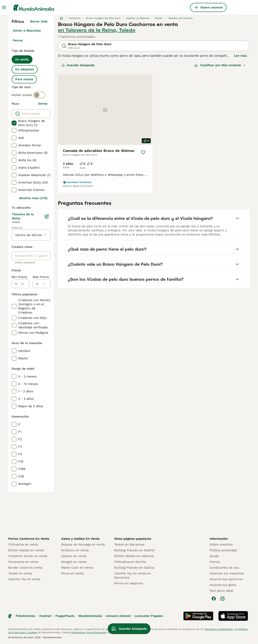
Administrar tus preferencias (89, 632)
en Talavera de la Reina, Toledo (97, 30)
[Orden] (220, 65)
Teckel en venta (20, 573)
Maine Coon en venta (77, 568)
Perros (18, 40)
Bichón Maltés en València (134, 556)
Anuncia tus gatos (223, 585)
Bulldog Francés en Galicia (134, 568)
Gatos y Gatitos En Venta (80, 539)
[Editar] (47, 216)
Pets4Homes (25, 616)
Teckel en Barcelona (129, 545)
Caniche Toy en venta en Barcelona (133, 575)
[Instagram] (222, 599)
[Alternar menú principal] (4, 7)
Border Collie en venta (25, 568)
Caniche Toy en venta (24, 579)
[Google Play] (198, 616)
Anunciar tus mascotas (227, 573)
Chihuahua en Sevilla (130, 562)
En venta (22, 59)
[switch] (39, 95)
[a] (44, 284)
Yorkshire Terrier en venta (28, 556)
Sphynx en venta (74, 556)
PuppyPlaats (65, 616)
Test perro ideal (221, 591)
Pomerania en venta (23, 562)
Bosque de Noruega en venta (83, 545)
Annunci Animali (118, 616)
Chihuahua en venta (23, 545)
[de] (23, 284)
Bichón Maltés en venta (26, 550)
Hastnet (45, 616)
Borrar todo (39, 21)
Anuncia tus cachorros (226, 579)
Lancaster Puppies (149, 616)
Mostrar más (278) (33, 198)
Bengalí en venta (74, 562)
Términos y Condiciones (219, 629)
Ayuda (214, 556)
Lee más (240, 56)
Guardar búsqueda (78, 65)
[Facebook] (214, 599)
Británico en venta (75, 550)
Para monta (24, 79)
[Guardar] (143, 152)
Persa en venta (72, 573)
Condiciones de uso (224, 568)
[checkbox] (14, 123)
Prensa (215, 562)
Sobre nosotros (221, 545)
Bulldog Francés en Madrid (134, 550)
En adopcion (25, 69)
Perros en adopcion (129, 583)
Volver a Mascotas (27, 31)
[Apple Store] (233, 616)
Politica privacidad (223, 550)
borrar (43, 104)
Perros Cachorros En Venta (29, 539)
